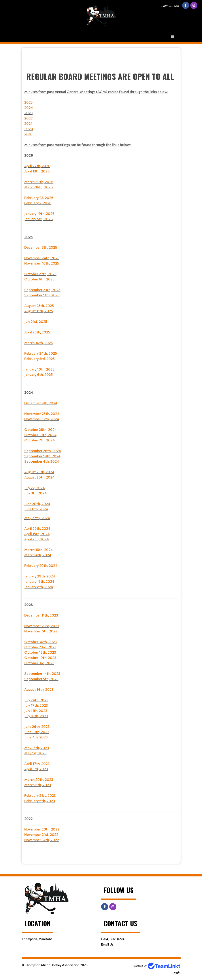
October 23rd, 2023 (40, 647)
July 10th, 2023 (36, 716)
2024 (29, 107)
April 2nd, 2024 (37, 539)
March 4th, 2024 (38, 555)
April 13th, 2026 (37, 171)
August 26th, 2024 (39, 472)
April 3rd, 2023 (36, 769)
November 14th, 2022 (42, 840)
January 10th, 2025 (39, 369)
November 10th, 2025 (42, 263)
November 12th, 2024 (42, 419)
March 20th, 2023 (39, 779)
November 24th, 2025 (42, 258)
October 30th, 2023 (41, 642)
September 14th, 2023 (42, 673)
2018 (28, 134)
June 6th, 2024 (36, 509)
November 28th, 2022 (42, 829)
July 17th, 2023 (36, 705)
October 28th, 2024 (41, 429)
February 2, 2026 (38, 203)
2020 (29, 129)
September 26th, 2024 (43, 451)
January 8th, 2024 (39, 587)
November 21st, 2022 (41, 834)
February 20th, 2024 (41, 565)
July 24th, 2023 (36, 700)
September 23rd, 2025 (42, 290)
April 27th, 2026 (37, 166)
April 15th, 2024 (37, 534)
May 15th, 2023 (37, 748)
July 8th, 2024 (35, 493)
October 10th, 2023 (40, 657)
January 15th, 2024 (39, 581)
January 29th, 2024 (40, 576)
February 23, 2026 (39, 198)
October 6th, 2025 (39, 279)
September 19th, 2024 (42, 456)
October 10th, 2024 (40, 435)
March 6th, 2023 (38, 785)
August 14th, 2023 (39, 689)
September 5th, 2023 (41, 679)
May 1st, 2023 (35, 753)
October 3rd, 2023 (39, 663)
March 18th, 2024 (39, 550)
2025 (28, 102)
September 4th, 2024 (42, 461)
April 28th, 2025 (37, 332)
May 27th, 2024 (37, 518)
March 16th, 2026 (39, 187)
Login (177, 972)
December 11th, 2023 (41, 615)
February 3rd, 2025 (40, 359)
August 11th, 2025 (39, 311)
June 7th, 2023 (36, 737)
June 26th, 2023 (37, 726)
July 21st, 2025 (36, 321)
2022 (28, 118)
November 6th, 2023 (41, 631)
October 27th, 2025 (40, 274)
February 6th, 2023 (40, 801)
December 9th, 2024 (41, 403)
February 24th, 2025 (41, 353)
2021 (28, 123)
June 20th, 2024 (37, 504)
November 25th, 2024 (42, 413)
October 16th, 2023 (40, 652)
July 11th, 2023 (36, 710)
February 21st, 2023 (40, 795)
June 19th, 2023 (37, 732)
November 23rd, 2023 (42, 626)
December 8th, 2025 (41, 247)
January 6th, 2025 (39, 374)
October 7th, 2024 (40, 440)
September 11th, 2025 (42, 295)
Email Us (107, 944)
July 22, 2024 (35, 488)
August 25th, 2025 (39, 306)
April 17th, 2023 (37, 763)
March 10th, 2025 (39, 343)
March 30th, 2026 (39, 182)
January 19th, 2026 (39, 213)
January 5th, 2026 (39, 219)
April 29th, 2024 (37, 528)
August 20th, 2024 (39, 477)
